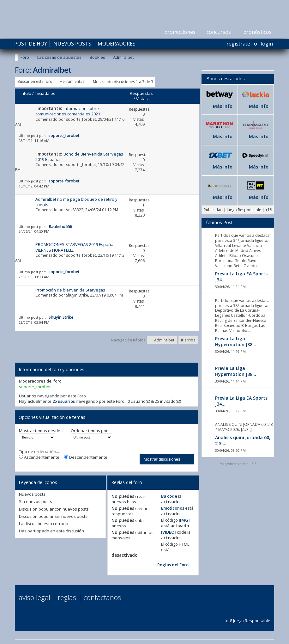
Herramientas (72, 81)
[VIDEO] (169, 532)
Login (267, 44)
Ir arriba (188, 340)
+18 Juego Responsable (248, 618)
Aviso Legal (34, 597)
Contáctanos (102, 597)
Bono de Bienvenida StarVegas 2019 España (79, 157)
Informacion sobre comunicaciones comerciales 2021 (68, 111)
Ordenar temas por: (90, 431)
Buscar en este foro (35, 81)
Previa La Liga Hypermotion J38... (236, 341)
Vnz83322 (75, 210)
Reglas (67, 597)
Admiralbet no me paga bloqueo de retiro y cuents (76, 202)
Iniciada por (46, 93)
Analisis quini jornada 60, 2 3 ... (243, 440)
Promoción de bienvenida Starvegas (70, 290)
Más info (223, 106)
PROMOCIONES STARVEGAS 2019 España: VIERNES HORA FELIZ (75, 247)
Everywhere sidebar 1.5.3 (238, 464)
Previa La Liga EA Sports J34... (241, 277)
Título (26, 93)
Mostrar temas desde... (41, 431)
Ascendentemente (39, 457)
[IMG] (184, 520)
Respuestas (141, 93)
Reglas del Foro (173, 565)
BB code (169, 496)
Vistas (142, 99)
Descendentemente (86, 457)
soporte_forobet (81, 119)
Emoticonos (173, 508)
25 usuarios (64, 401)
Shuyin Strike (77, 295)
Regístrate (238, 44)
